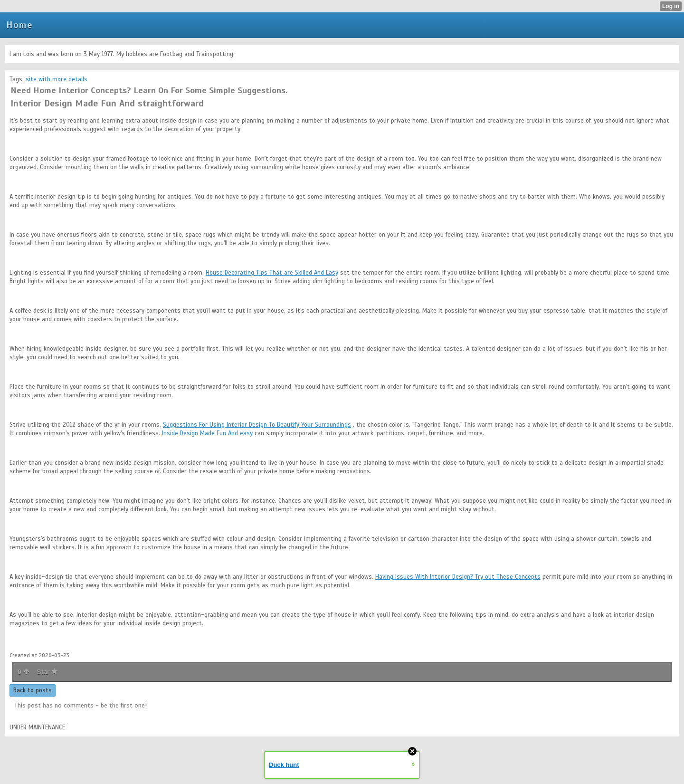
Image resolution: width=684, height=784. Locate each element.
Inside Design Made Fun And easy (207, 433)
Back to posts (33, 690)
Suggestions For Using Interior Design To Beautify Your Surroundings (257, 425)
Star (47, 672)
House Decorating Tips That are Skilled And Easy (272, 273)
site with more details (57, 79)
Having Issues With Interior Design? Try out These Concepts (458, 577)
